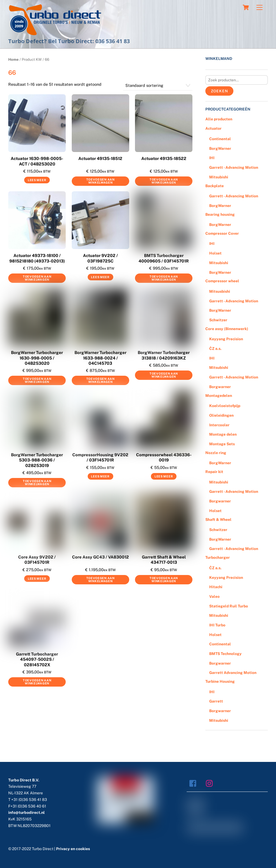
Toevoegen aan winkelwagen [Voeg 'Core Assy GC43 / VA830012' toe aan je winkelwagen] (100, 580)
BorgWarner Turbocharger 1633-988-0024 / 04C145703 (100, 358)
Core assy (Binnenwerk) (227, 329)
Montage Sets (222, 444)
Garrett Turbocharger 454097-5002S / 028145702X (37, 659)
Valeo (214, 596)
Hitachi (216, 587)
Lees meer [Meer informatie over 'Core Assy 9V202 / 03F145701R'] (37, 579)
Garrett (216, 701)
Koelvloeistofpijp (225, 406)
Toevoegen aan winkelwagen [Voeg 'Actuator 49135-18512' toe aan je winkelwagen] (100, 181)
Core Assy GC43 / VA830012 (100, 557)
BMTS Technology (225, 654)
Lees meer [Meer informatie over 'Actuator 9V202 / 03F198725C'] (100, 277)
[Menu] (260, 8)
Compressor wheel (222, 281)
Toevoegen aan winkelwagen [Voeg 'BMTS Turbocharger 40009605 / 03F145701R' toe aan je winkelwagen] (164, 278)
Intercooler (219, 425)
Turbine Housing (220, 681)
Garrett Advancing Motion (233, 673)
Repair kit (214, 472)
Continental (220, 139)
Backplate (215, 186)
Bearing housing (220, 214)
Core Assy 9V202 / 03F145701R (37, 560)
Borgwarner (220, 387)
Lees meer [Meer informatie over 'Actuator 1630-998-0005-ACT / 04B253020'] (37, 180)
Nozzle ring (216, 453)
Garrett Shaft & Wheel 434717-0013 (164, 560)
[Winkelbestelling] (158, 86)
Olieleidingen (221, 415)
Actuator (213, 128)
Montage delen (223, 434)
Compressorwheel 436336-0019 (164, 458)
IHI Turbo (217, 625)
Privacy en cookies (73, 849)
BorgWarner (220, 148)
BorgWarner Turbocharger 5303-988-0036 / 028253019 (37, 460)
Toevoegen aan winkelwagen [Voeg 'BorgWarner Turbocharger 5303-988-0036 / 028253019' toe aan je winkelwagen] (37, 483)
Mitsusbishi (220, 291)
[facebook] (194, 783)
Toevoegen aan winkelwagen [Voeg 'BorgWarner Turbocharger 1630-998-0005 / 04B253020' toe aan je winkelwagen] (37, 380)
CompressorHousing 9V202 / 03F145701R (100, 458)
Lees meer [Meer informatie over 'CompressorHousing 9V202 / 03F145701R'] (100, 476)
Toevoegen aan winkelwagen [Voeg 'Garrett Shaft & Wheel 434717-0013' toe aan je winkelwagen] (164, 580)
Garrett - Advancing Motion (234, 167)
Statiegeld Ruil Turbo (229, 606)
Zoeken (220, 91)
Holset (215, 253)
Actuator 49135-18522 (164, 158)
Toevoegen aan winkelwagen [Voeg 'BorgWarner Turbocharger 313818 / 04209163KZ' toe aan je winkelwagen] (164, 375)
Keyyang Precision (226, 339)
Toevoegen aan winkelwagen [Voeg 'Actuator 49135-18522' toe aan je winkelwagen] (164, 181)
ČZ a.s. (215, 349)
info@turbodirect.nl (27, 812)
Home (13, 59)
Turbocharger (218, 557)
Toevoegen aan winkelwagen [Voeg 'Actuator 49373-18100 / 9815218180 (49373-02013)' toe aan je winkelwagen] (37, 278)
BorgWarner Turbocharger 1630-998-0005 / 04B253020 (37, 358)
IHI (212, 158)
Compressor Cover (222, 233)
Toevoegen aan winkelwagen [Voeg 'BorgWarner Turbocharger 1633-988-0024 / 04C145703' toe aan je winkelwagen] (100, 380)
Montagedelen (219, 396)
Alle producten (219, 119)
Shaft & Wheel (218, 519)
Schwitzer (218, 320)
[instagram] (211, 783)
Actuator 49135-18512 (100, 158)
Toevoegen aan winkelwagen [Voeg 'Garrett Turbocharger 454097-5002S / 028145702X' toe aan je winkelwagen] (37, 682)
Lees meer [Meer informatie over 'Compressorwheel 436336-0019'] (164, 476)
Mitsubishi (219, 177)
